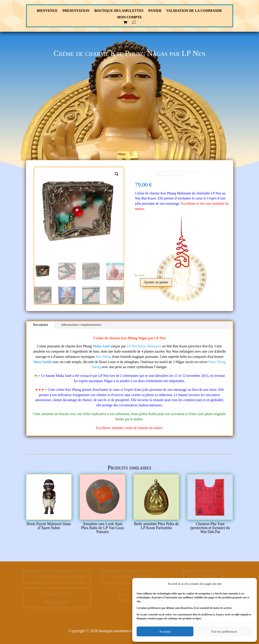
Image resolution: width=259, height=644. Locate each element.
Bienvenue (47, 11)
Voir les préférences (224, 632)
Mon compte (129, 17)
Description (41, 325)
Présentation (76, 11)
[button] (117, 174)
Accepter (165, 632)
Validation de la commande (194, 11)
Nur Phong (103, 357)
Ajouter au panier (156, 282)
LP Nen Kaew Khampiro (144, 346)
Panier (155, 11)
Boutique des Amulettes (119, 11)
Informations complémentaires (82, 325)
